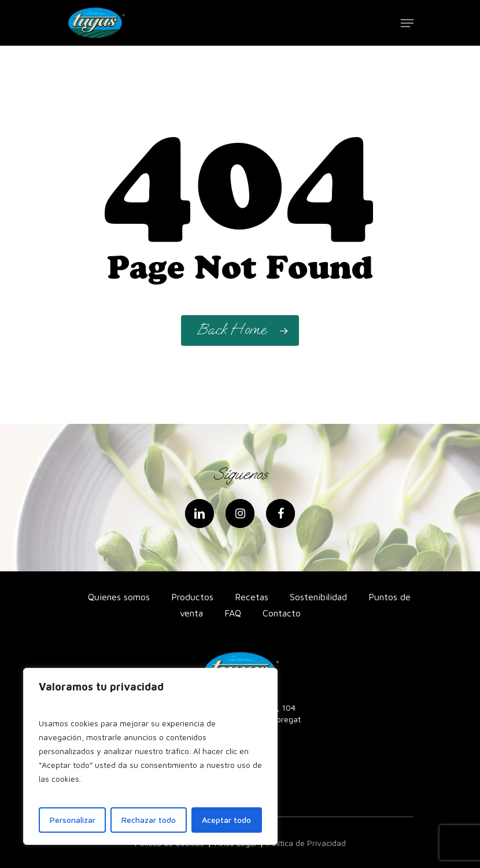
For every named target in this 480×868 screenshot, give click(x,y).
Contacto (282, 613)
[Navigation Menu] (407, 23)
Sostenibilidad (318, 597)
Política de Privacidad (306, 843)
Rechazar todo (149, 820)
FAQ (233, 613)
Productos (192, 597)
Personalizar (73, 820)
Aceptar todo (226, 820)
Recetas (252, 597)
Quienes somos (119, 597)
